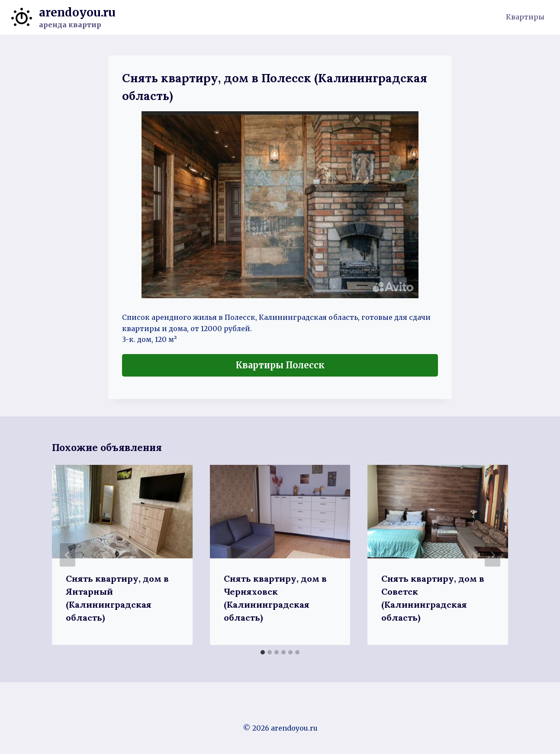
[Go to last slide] (68, 555)
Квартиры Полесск (280, 365)
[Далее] (492, 555)
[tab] (263, 652)
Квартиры (525, 17)
